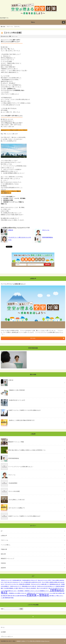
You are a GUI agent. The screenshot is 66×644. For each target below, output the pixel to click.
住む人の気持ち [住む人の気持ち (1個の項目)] (59, 593)
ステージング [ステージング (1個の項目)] (47, 593)
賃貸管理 (3, 568)
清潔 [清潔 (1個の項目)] (21, 596)
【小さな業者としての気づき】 (17, 500)
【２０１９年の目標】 (14, 491)
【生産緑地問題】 (13, 483)
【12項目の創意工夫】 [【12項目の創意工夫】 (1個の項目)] (17, 580)
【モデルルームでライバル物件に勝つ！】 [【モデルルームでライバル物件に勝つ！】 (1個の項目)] (40, 584)
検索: (2, 609)
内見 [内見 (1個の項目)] (11, 596)
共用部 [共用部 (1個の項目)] (9, 596)
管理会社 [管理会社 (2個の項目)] (44, 595)
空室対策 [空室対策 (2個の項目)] (32, 595)
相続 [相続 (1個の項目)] (25, 596)
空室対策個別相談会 (47, 237)
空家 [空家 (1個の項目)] (38, 596)
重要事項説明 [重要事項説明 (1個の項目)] (8, 598)
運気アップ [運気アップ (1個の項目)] (54, 596)
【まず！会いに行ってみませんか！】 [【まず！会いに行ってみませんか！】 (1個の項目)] (12, 582)
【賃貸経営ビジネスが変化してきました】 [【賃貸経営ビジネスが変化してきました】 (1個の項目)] (18, 593)
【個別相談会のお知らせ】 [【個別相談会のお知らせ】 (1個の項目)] (55, 584)
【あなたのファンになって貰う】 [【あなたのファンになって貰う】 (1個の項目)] (45, 580)
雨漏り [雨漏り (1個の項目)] (12, 598)
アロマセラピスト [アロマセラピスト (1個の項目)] (40, 593)
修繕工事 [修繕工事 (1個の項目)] (5, 596)
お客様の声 (4, 536)
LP (2, 531)
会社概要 (3, 632)
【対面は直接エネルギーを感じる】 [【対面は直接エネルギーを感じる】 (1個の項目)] (29, 586)
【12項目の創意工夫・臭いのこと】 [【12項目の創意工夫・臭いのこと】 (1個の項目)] (30, 580)
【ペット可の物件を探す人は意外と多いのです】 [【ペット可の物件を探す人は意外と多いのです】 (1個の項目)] (31, 582)
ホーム (3, 627)
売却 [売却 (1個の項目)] (14, 596)
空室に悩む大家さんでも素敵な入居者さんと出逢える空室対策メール (27, 450)
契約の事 (3, 554)
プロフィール (10, 27)
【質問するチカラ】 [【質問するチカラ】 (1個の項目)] (31, 593)
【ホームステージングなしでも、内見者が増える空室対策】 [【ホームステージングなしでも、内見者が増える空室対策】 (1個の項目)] (18, 584)
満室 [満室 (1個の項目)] (23, 596)
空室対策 (3, 563)
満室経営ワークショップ (7, 559)
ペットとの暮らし (6, 545)
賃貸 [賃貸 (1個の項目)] (50, 596)
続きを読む (33, 338)
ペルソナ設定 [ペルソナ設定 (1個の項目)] (53, 593)
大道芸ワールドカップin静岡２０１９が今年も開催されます (24, 516)
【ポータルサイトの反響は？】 (17, 508)
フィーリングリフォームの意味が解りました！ (21, 467)
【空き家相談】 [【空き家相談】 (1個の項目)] (21, 591)
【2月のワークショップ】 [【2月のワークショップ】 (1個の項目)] (6, 580)
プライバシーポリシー (7, 637)
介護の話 (11, 230)
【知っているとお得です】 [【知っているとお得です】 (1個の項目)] (42, 588)
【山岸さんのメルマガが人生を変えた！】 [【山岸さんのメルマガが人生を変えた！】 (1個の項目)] (46, 586)
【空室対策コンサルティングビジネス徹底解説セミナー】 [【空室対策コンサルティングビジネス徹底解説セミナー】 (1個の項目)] (37, 591)
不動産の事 (4, 549)
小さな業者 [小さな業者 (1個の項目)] (17, 596)
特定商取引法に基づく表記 (8, 641)
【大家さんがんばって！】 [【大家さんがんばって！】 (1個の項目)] (15, 586)
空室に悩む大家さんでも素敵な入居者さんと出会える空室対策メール (33, 257)
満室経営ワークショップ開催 (16, 442)
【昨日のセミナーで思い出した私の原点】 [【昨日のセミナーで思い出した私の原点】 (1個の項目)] (27, 588)
